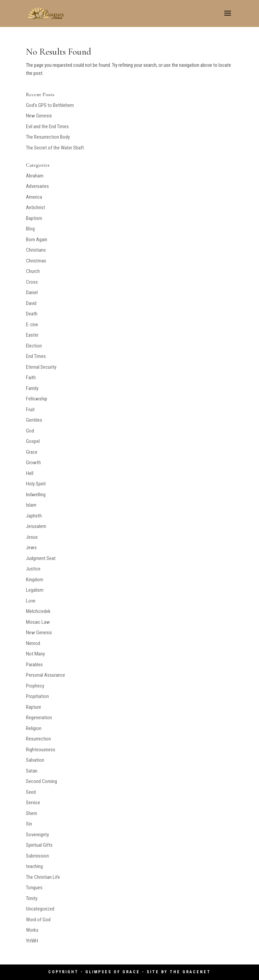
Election (34, 346)
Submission (37, 856)
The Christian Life (43, 877)
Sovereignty (37, 835)
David (31, 303)
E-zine (32, 325)
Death (32, 314)
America (34, 197)
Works (32, 930)
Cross (32, 282)
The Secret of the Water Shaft (55, 148)
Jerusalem (36, 526)
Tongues (34, 888)
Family (32, 388)
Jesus (32, 537)
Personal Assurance (46, 675)
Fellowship (37, 399)
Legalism (35, 590)
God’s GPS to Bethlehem (50, 105)
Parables (34, 665)
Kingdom (35, 580)
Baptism (34, 218)
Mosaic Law (38, 622)
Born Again (37, 240)
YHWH (32, 941)
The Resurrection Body (48, 137)
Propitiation (37, 696)
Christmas (36, 261)
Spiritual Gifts (39, 845)
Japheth (34, 516)
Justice (33, 569)
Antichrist (36, 207)
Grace (32, 452)
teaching (34, 866)
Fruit (30, 410)
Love (31, 601)
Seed (31, 792)
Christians (36, 250)
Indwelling (36, 495)
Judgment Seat (41, 558)
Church (33, 271)
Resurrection (38, 739)
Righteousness (41, 750)
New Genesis (39, 116)
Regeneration (39, 718)
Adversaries (37, 186)
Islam (31, 505)
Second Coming (41, 781)
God (30, 431)
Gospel (33, 441)
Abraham (35, 176)
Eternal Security (41, 367)
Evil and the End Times (47, 127)
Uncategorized (40, 909)
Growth (33, 463)
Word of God (38, 920)
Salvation (35, 760)
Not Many (35, 654)
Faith (31, 377)
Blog (30, 229)
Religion (34, 728)
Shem (32, 813)
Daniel (32, 292)
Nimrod (33, 643)
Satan (32, 771)
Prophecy (35, 686)
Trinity (32, 898)
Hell (30, 473)
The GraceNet (190, 972)
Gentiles (34, 420)
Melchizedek (38, 611)
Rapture (34, 707)
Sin (29, 824)
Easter (32, 335)
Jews (31, 548)
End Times (36, 356)
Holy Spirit (36, 484)
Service (33, 803)
